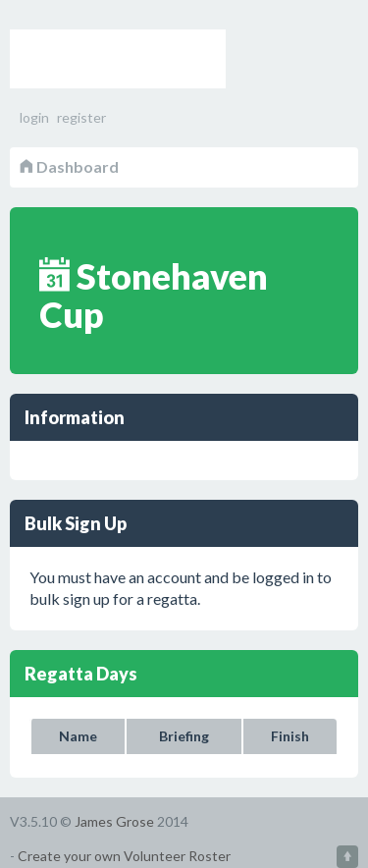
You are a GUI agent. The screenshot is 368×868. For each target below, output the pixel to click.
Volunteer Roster (118, 59)
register (81, 117)
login (34, 117)
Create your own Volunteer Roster (124, 856)
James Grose (114, 821)
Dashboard (69, 166)
